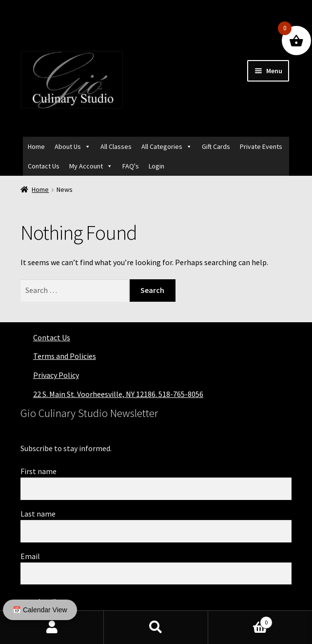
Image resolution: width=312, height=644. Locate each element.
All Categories (162, 146)
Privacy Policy (56, 375)
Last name (38, 514)
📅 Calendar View (40, 610)
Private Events (261, 146)
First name (39, 471)
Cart (241, 620)
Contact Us (44, 166)
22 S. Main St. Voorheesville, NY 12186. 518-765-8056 (118, 394)
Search (156, 627)
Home (36, 146)
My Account (86, 166)
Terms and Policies (65, 356)
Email (30, 556)
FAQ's (131, 166)
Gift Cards (216, 146)
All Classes (116, 146)
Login (156, 166)
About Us (68, 146)
